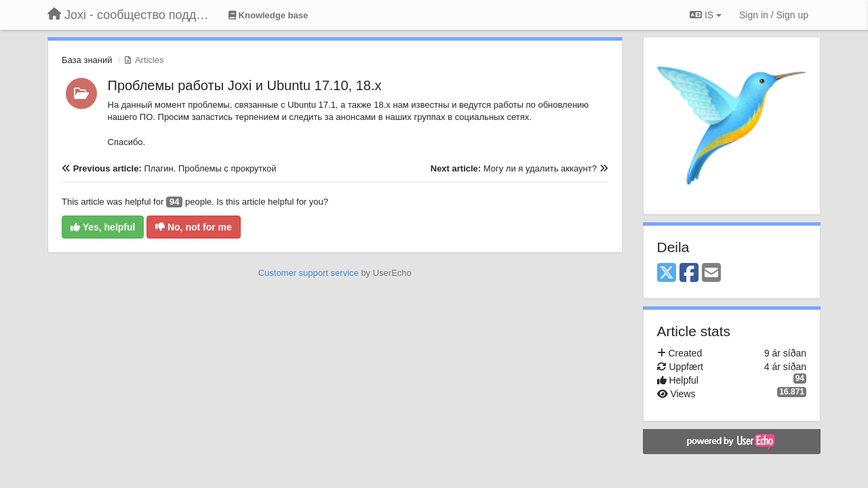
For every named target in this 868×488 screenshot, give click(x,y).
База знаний (87, 60)
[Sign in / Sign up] (774, 15)
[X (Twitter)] (667, 273)
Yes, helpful (103, 227)
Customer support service (309, 273)
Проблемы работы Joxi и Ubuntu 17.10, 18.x (245, 85)
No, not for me (194, 227)
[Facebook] (689, 273)
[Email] (711, 273)
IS (706, 15)
